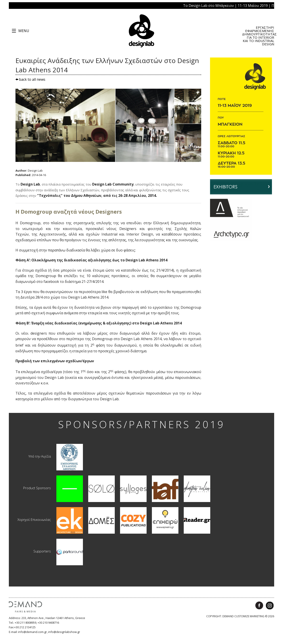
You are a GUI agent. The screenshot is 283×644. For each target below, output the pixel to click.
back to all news (30, 79)
